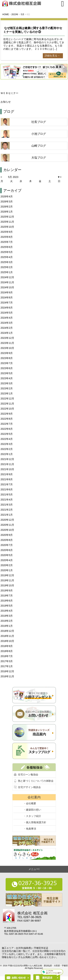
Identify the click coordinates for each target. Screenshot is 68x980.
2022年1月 (7, 454)
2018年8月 (7, 651)
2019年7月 (7, 596)
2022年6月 (7, 429)
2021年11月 (7, 464)
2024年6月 (7, 308)
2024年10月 (7, 287)
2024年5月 (7, 313)
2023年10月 (7, 348)
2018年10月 (7, 641)
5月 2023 (13, 177)
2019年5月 (7, 606)
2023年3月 (7, 383)
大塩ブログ (39, 158)
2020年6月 (7, 550)
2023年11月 (7, 343)
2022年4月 (7, 439)
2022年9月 (7, 414)
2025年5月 (7, 252)
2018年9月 (7, 646)
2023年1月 (7, 393)
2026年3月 (7, 202)
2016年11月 (7, 676)
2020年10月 (7, 530)
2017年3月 (7, 661)
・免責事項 (30, 829)
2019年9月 (7, 590)
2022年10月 (7, 409)
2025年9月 (7, 232)
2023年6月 (7, 368)
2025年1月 (7, 272)
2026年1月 (7, 212)
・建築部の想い (32, 810)
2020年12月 (7, 520)
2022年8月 (7, 419)
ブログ (9, 111)
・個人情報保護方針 (35, 822)
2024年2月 (7, 328)
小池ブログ (39, 134)
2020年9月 (7, 535)
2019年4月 (7, 611)
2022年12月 (7, 399)
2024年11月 (7, 282)
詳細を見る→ (52, 56)
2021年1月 (7, 515)
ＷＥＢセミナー (9, 93)
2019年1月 (7, 626)
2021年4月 (7, 500)
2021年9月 (7, 474)
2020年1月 (7, 570)
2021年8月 (7, 479)
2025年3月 (7, 262)
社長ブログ (39, 122)
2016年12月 (7, 671)
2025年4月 (7, 257)
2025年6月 (7, 247)
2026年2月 (7, 207)
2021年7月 (7, 484)
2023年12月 (7, 338)
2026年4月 (7, 196)
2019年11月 (7, 580)
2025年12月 (7, 217)
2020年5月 (7, 555)
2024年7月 (7, 303)
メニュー (34, 869)
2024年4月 (7, 318)
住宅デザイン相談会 (29, 787)
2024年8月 (7, 297)
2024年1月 (7, 333)
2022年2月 (7, 449)
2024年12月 (7, 277)
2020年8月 (7, 540)
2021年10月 (7, 469)
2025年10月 (7, 227)
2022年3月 (7, 444)
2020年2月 (7, 565)
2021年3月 (7, 505)
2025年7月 (7, 242)
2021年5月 (7, 495)
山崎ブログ (39, 146)
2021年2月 (7, 510)
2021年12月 (7, 459)
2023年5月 (7, 373)
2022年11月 (7, 404)
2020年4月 (7, 560)
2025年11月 (7, 222)
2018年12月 (7, 631)
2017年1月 (7, 666)
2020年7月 (7, 545)
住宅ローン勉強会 (28, 775)
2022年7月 (7, 424)
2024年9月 (7, 292)
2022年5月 (7, 434)
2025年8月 (7, 237)
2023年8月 (7, 358)
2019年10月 (7, 585)
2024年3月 (7, 323)
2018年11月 (7, 636)
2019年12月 (7, 575)
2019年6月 (7, 601)
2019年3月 (7, 616)
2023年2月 (7, 388)
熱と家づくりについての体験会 (36, 781)
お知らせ (6, 102)
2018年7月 (7, 656)
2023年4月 (7, 378)
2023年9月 (7, 353)
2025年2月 (7, 267)
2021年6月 (7, 489)
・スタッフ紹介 (32, 816)
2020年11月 (7, 525)
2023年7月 (7, 363)
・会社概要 (30, 803)
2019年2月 (7, 621)
